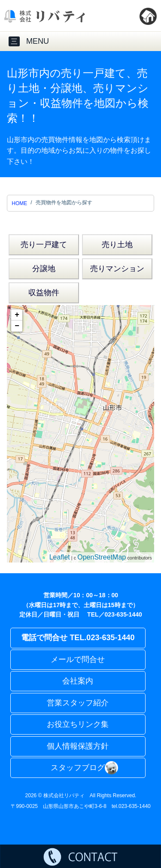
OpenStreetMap (102, 557)
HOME (19, 203)
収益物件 (44, 293)
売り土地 (117, 245)
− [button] (17, 326)
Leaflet (60, 557)
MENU (29, 41)
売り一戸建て (44, 245)
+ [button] (17, 315)
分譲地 (44, 269)
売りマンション (117, 269)
